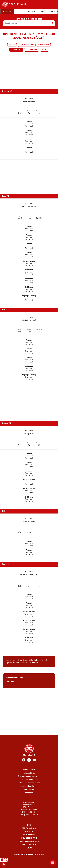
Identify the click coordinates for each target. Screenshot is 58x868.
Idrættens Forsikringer (29, 786)
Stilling (12, 45)
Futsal (29, 848)
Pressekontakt (29, 770)
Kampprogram (44, 45)
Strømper (39, 111)
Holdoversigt (16, 50)
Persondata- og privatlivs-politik (29, 854)
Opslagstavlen (32, 50)
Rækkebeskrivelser (14, 678)
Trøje (19, 111)
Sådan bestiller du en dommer (29, 776)
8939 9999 (33, 663)
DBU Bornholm (29, 828)
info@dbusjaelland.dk (29, 815)
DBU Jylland (29, 835)
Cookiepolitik (29, 793)
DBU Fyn (29, 832)
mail (17, 663)
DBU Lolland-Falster (29, 841)
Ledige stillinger (29, 773)
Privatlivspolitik (29, 790)
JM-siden (10, 682)
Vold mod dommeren (29, 780)
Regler (44, 50)
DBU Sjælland (29, 845)
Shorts (29, 111)
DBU (29, 825)
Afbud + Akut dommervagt (29, 783)
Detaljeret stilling (27, 45)
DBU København (29, 838)
